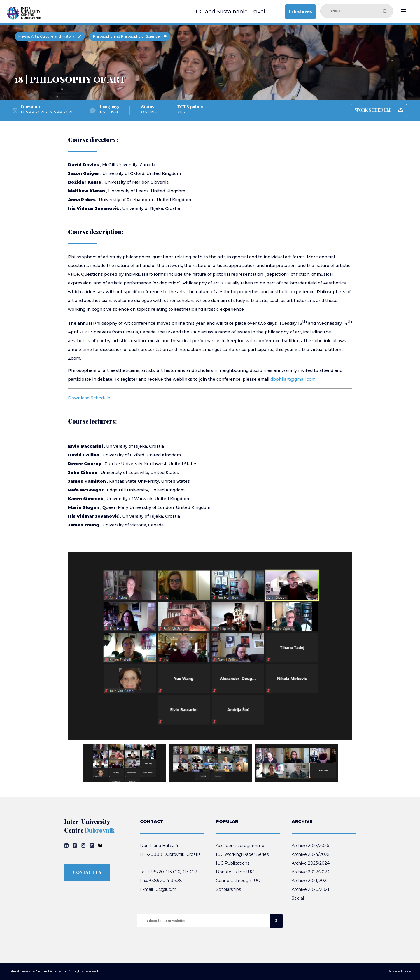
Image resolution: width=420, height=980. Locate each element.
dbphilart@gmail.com (293, 379)
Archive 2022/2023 (310, 872)
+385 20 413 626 (164, 872)
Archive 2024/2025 (310, 854)
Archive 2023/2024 (311, 863)
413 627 (190, 872)
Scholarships (228, 889)
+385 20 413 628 (166, 881)
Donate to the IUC (235, 872)
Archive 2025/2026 (310, 846)
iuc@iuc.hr (165, 889)
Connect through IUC (238, 881)
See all (298, 898)
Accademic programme (240, 846)
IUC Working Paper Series (242, 854)
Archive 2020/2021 (310, 889)
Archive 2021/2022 (310, 881)
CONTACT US (87, 872)
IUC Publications (233, 863)
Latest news (300, 12)
